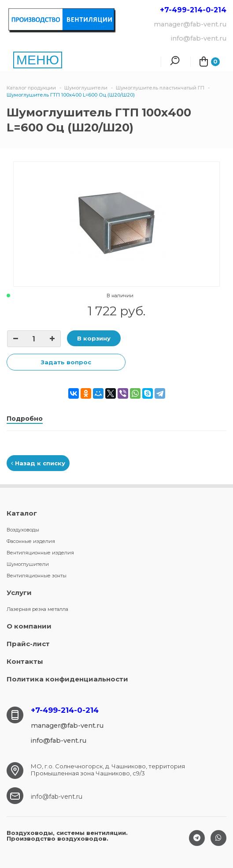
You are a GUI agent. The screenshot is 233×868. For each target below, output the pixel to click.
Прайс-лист (28, 644)
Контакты (25, 661)
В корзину (94, 338)
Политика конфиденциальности (67, 679)
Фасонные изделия (31, 541)
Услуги (19, 593)
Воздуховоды (23, 530)
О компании (29, 626)
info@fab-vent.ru (57, 797)
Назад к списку (38, 463)
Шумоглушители (28, 564)
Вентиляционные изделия (40, 553)
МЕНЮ (38, 60)
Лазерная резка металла (37, 609)
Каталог (22, 513)
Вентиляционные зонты (37, 576)
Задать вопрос (66, 362)
